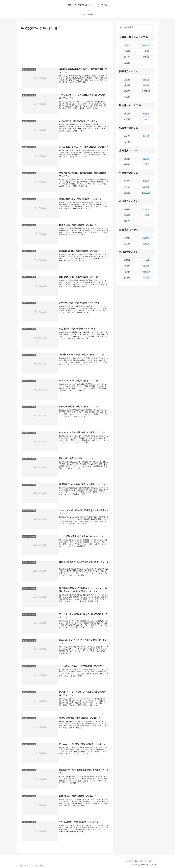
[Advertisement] (65, 48)
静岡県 (127, 164)
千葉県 (146, 80)
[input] (137, 27)
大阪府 (127, 193)
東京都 (146, 85)
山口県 (146, 215)
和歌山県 (146, 193)
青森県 (127, 51)
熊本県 (127, 278)
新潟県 (127, 114)
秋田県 (146, 45)
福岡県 (127, 260)
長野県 (146, 114)
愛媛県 (146, 238)
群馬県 (127, 91)
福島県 (146, 57)
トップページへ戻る (130, 861)
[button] (153, 27)
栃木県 (127, 85)
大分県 (146, 260)
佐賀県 (127, 266)
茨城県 (127, 80)
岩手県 (127, 57)
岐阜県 (127, 159)
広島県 (146, 209)
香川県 (127, 244)
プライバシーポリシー (148, 861)
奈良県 (146, 187)
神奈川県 (146, 91)
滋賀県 (127, 181)
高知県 (146, 244)
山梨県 (127, 119)
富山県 (127, 136)
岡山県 (127, 221)
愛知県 (146, 159)
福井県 (146, 136)
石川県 (127, 142)
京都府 (127, 187)
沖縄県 (146, 278)
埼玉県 (127, 97)
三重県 (146, 164)
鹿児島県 (146, 272)
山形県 (146, 51)
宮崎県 (146, 266)
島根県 (127, 215)
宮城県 (127, 63)
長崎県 (127, 272)
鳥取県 (127, 209)
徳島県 (127, 238)
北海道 (127, 45)
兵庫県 (146, 181)
